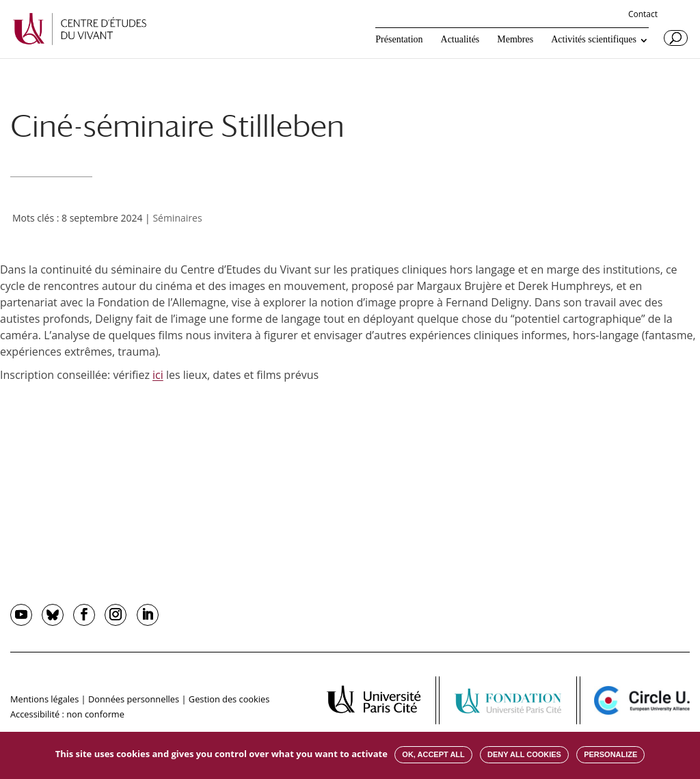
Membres (515, 40)
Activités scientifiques (594, 40)
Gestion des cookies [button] (229, 699)
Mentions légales (44, 699)
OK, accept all (433, 754)
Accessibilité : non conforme (67, 714)
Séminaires (177, 218)
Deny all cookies (524, 754)
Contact (643, 15)
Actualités (460, 40)
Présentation (399, 40)
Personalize (610, 754)
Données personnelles (134, 699)
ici (158, 375)
